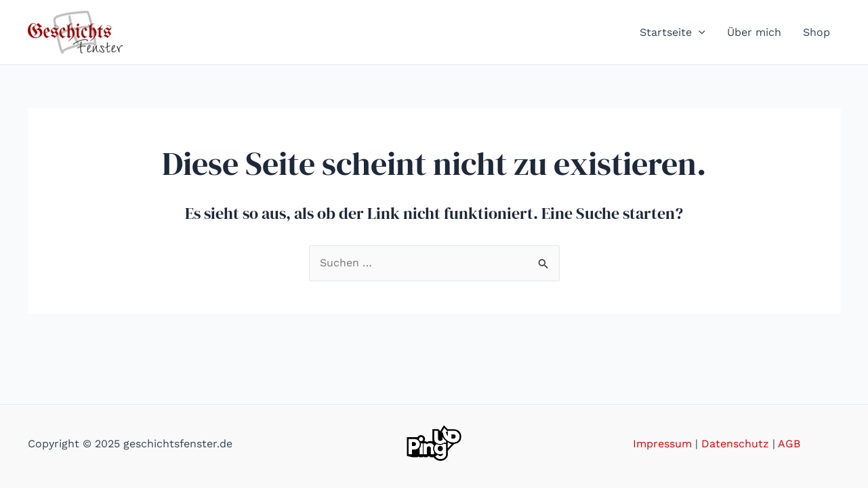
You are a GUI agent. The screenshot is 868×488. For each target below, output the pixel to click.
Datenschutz (735, 444)
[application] (699, 33)
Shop (817, 32)
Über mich (754, 32)
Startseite (673, 33)
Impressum (662, 444)
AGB (789, 444)
